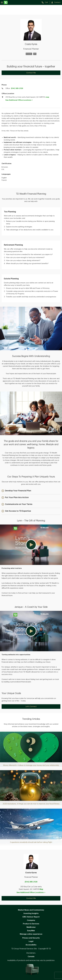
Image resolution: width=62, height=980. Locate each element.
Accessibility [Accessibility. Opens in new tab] (31, 945)
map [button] (47, 97)
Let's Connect (31, 707)
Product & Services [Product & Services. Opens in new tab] (31, 924)
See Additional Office (20, 100)
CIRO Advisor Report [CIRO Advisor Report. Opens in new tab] (31, 917)
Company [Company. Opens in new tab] (31, 920)
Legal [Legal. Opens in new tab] (31, 941)
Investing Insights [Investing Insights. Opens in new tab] (31, 913)
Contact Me (31, 73)
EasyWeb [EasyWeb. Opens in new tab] (31, 931)
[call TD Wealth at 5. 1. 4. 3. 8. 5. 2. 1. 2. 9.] (46, 2)
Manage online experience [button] (31, 934)
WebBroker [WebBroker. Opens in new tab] (31, 927)
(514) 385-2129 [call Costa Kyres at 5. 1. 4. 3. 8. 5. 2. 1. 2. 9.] (31, 882)
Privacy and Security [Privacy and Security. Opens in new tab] (31, 938)
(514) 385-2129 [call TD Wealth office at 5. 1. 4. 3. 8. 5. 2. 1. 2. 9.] (17, 88)
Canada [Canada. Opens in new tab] (31, 957)
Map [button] (41, 889)
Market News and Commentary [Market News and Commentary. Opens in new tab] (31, 910)
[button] (16, 491)
